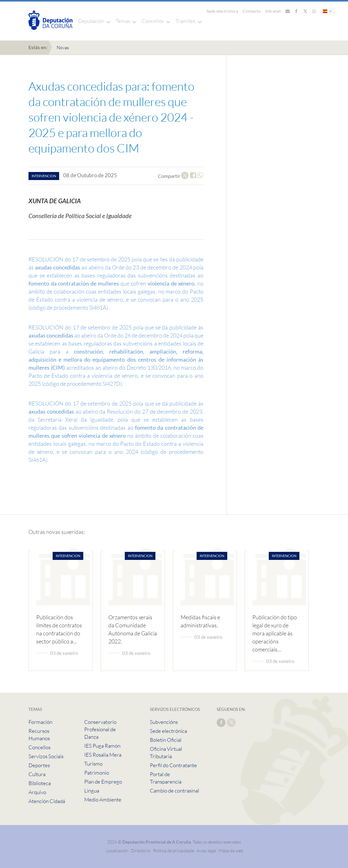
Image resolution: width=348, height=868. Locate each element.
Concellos (153, 21)
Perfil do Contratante (173, 765)
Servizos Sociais (46, 756)
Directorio (141, 851)
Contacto (252, 11)
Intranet (273, 11)
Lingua (92, 791)
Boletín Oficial (166, 740)
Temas (123, 21)
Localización (117, 851)
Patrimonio (97, 773)
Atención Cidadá (47, 801)
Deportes (39, 765)
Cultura (37, 774)
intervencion (44, 176)
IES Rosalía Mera (103, 755)
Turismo (93, 764)
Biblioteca (40, 783)
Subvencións (164, 722)
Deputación (91, 21)
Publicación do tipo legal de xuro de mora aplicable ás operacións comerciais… (275, 633)
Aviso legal (206, 851)
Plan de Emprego (103, 782)
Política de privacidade (174, 851)
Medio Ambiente (103, 799)
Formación (40, 722)
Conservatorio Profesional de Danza (100, 729)
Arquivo (37, 792)
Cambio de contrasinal (174, 791)
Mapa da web (231, 851)
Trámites (185, 21)
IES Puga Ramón (102, 746)
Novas (63, 47)
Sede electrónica (222, 11)
